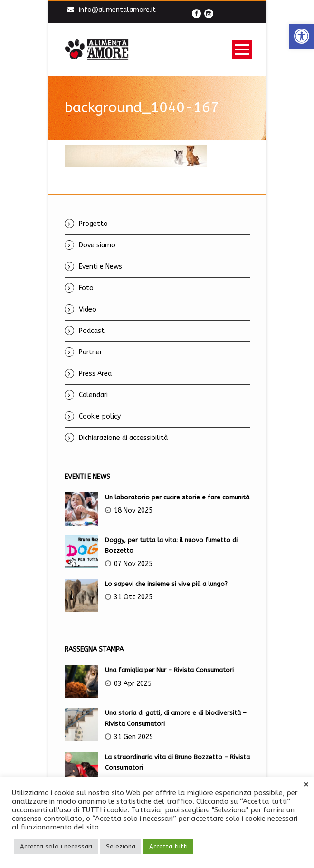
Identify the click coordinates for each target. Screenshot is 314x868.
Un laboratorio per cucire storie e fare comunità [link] (177, 497)
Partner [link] (90, 352)
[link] (302, 36)
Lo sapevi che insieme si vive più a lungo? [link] (166, 584)
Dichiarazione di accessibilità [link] (123, 438)
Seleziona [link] (121, 846)
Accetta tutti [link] (168, 846)
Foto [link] (86, 288)
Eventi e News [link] (100, 267)
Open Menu (242, 49)
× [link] (306, 785)
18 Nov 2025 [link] (133, 511)
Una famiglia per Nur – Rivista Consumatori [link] (169, 670)
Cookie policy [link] (100, 416)
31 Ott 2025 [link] (133, 597)
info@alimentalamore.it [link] (117, 10)
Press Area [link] (95, 374)
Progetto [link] (93, 224)
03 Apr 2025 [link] (133, 684)
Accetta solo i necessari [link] (56, 846)
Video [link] (88, 309)
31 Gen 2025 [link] (133, 737)
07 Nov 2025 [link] (133, 564)
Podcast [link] (92, 331)
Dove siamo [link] (97, 245)
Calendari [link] (93, 395)
